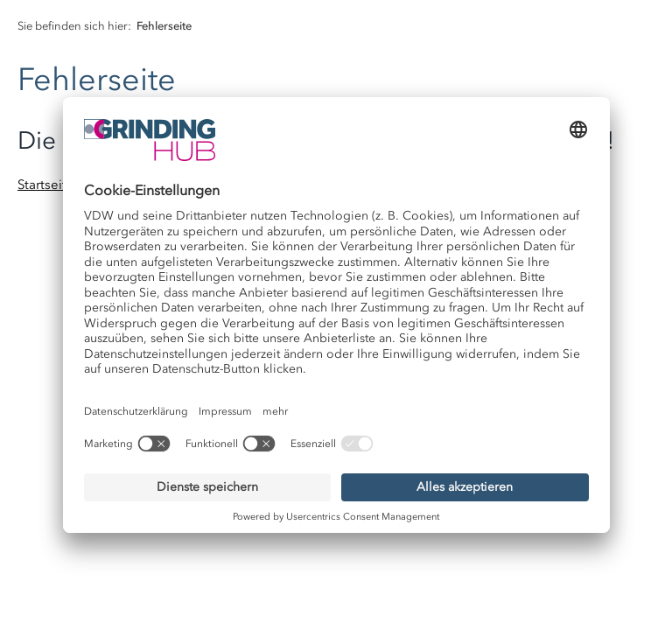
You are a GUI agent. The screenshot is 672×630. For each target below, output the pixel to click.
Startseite (46, 185)
